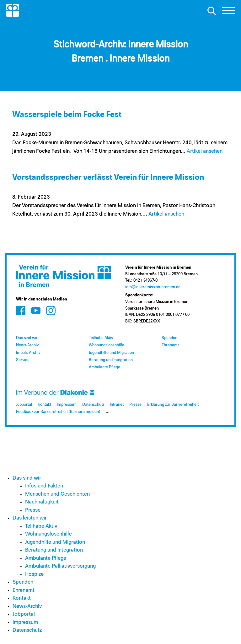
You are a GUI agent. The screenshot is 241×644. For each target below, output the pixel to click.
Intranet (117, 405)
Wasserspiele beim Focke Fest (67, 115)
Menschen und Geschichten (57, 494)
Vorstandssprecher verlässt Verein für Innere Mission (108, 177)
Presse (135, 405)
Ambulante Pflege (104, 367)
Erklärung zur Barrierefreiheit (173, 405)
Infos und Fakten (44, 486)
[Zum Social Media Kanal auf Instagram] (51, 311)
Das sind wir (27, 338)
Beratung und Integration (111, 360)
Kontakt (44, 405)
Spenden (169, 338)
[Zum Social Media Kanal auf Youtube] (36, 311)
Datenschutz (93, 405)
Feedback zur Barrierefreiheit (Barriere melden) (58, 412)
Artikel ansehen (205, 151)
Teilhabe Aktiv (101, 338)
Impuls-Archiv (28, 353)
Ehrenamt (170, 345)
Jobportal (24, 405)
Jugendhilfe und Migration (111, 353)
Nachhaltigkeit (42, 502)
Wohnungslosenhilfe (107, 345)
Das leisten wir (30, 518)
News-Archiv (27, 345)
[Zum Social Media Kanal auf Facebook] (21, 311)
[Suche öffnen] (212, 11)
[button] (228, 12)
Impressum (67, 405)
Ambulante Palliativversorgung (60, 566)
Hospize (34, 574)
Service (23, 360)
